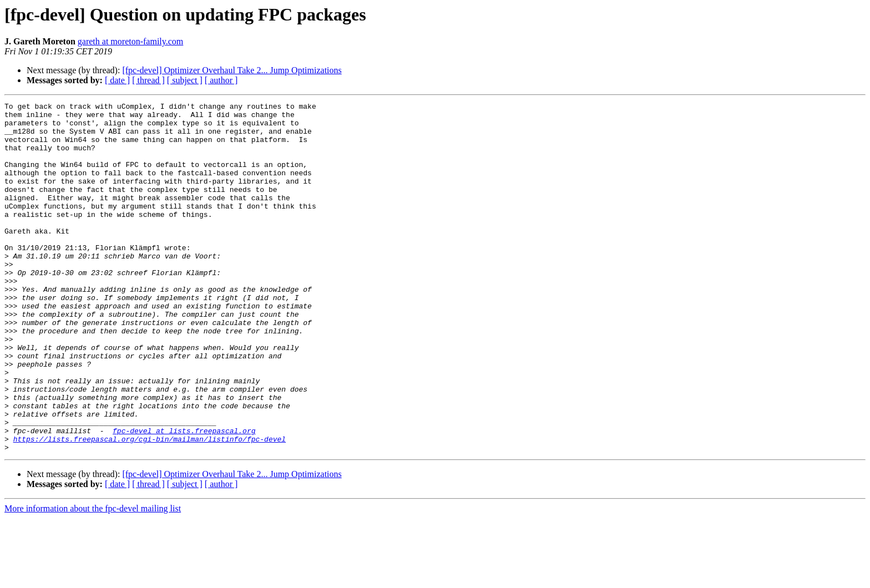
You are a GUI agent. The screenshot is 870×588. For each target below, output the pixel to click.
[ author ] (221, 80)
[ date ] (117, 80)
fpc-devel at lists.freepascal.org (184, 497)
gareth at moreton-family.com (130, 41)
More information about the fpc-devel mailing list (93, 578)
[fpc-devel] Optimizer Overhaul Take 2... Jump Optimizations (232, 70)
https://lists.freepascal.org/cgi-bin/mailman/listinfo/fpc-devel (150, 507)
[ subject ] (185, 80)
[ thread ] (148, 80)
